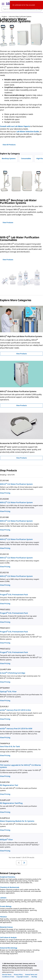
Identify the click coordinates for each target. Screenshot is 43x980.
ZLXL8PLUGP (5, 800)
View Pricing (5, 493)
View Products (21, 354)
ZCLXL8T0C (4, 761)
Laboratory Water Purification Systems (20, 16)
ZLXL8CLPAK (5, 782)
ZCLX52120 (4, 554)
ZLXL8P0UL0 (5, 818)
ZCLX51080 (4, 517)
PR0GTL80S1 (5, 591)
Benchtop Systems (9, 158)
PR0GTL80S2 (5, 609)
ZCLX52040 (4, 499)
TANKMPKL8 (5, 743)
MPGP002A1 (5, 836)
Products (4, 16)
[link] (7, 975)
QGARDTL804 (5, 669)
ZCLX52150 (4, 572)
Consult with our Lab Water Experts (15, 126)
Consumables (26, 158)
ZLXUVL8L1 (4, 706)
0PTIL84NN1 (5, 688)
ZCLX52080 (4, 536)
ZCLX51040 (4, 480)
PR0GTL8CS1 (5, 628)
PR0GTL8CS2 (5, 649)
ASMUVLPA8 (5, 725)
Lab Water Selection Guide (28, 131)
